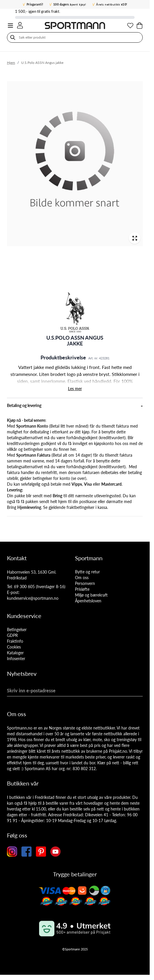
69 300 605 (24, 587)
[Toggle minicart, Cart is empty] (140, 26)
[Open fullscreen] (135, 238)
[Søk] (13, 37)
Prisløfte (82, 589)
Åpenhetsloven (88, 601)
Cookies (14, 647)
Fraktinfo (15, 641)
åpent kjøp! (70, 4)
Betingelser (17, 629)
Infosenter (16, 659)
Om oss (82, 578)
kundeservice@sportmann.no (33, 598)
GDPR (12, 635)
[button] (75, 312)
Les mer (75, 389)
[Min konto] (20, 25)
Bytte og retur (87, 572)
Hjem (11, 63)
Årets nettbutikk (112, 4)
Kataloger (15, 653)
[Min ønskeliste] (130, 26)
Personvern (85, 583)
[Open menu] (10, 26)
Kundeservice (24, 616)
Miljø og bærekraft (91, 595)
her (73, 449)
